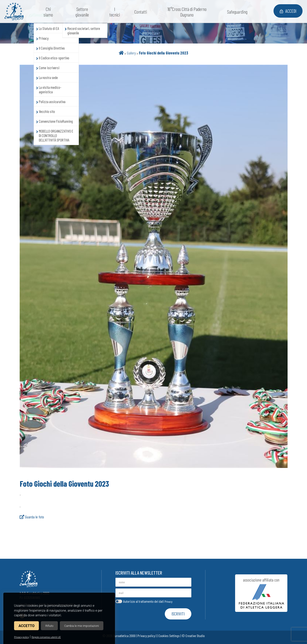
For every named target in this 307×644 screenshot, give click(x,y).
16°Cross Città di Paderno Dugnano (188, 12)
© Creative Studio (193, 636)
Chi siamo (49, 12)
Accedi (287, 11)
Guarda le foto (32, 517)
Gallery (131, 53)
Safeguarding (238, 12)
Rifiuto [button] (49, 626)
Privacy (168, 601)
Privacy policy (22, 637)
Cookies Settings (169, 636)
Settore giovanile (83, 12)
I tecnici (116, 12)
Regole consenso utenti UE (46, 637)
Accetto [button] (26, 626)
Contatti (142, 12)
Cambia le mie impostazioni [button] (82, 626)
